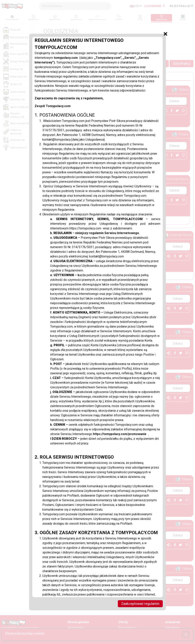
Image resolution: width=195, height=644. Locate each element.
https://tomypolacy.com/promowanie (121, 434)
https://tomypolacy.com (86, 228)
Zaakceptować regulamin (140, 604)
